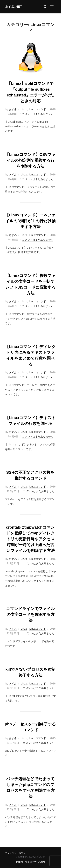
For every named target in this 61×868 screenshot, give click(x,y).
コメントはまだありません (38, 114)
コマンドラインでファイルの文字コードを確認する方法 (30, 614)
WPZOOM (40, 862)
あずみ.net (13, 7)
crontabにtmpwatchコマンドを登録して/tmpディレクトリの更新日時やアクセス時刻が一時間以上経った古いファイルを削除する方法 (30, 539)
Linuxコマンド (38, 109)
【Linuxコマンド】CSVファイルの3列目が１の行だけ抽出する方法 (30, 221)
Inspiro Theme (23, 862)
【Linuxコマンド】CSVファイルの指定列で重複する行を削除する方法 (30, 160)
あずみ (13, 109)
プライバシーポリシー (16, 853)
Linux (24, 109)
